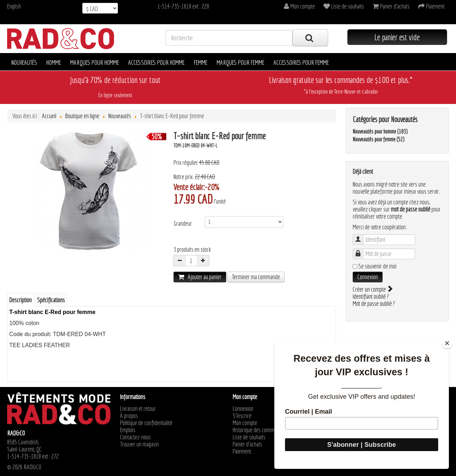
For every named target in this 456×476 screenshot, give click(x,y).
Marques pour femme (240, 62)
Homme (54, 62)
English (14, 6)
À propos (129, 416)
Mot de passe (361, 250)
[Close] (447, 343)
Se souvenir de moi (377, 266)
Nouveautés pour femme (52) (379, 139)
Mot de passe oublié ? (374, 304)
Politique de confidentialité (146, 423)
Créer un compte (372, 289)
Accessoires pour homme (156, 62)
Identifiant (361, 236)
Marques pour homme (95, 62)
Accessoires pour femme (301, 62)
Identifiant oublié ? (371, 296)
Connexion (368, 277)
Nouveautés (24, 62)
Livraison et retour (138, 409)
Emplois (128, 430)
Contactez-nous (136, 437)
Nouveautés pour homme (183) (380, 131)
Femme (201, 62)
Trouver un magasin (139, 444)
